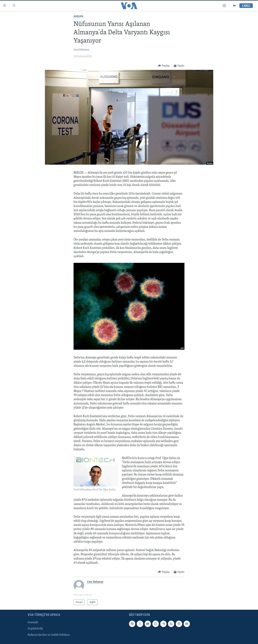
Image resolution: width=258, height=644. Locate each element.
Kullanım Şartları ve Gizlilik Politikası (49, 635)
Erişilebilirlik (35, 629)
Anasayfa (33, 622)
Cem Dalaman (81, 50)
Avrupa (78, 17)
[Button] (164, 66)
